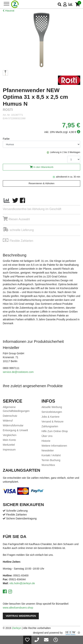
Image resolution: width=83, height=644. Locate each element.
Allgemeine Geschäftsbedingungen (16, 409)
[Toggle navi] (6, 4)
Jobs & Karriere (51, 417)
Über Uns (47, 436)
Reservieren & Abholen (41, 183)
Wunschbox (48, 465)
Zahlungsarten (50, 426)
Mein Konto (9, 440)
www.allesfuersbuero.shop (18, 608)
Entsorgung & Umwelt (15, 430)
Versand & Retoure (53, 422)
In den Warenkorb (43, 167)
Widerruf (8, 421)
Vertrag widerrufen (21, 616)
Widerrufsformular (13, 425)
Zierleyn (17, 628)
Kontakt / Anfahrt (51, 455)
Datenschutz (10, 416)
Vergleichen (10, 435)
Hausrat (9, 11)
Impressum (9, 450)
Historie (46, 441)
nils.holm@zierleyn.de (22, 583)
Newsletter (48, 451)
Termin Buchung (51, 460)
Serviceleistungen (52, 412)
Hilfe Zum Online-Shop (55, 431)
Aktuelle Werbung (52, 407)
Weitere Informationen (54, 446)
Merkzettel (9, 445)
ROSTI (8, 110)
